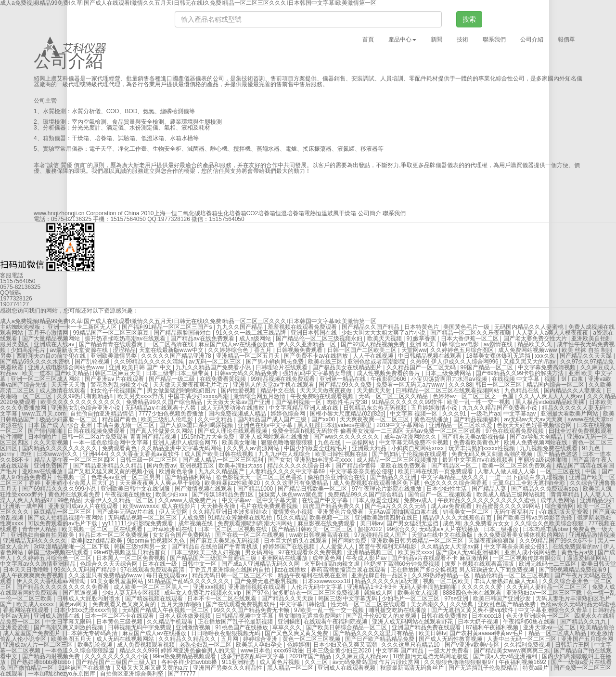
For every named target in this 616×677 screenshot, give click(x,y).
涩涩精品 (124, 350)
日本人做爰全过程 (377, 500)
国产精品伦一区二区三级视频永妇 (320, 338)
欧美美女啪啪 (240, 443)
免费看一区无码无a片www (411, 385)
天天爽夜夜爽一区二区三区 (375, 419)
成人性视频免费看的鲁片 (389, 373)
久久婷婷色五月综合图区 (463, 350)
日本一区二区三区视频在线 (233, 529)
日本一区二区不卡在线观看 (120, 616)
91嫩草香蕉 (422, 338)
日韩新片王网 (573, 645)
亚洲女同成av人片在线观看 (84, 506)
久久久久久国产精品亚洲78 (177, 356)
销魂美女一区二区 (467, 512)
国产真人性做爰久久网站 (162, 431)
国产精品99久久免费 (346, 385)
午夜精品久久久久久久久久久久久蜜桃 (487, 500)
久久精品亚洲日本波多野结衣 (231, 512)
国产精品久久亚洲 (394, 477)
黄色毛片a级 (578, 552)
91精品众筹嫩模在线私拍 (241, 518)
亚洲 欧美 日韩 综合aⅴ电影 (445, 344)
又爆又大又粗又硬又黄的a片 (153, 668)
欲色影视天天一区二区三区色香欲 (260, 477)
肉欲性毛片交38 (348, 402)
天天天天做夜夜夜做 (327, 391)
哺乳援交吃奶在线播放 (398, 610)
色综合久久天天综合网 (109, 564)
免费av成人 (419, 500)
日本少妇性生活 (447, 489)
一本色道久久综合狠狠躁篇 (81, 651)
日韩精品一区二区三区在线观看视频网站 (448, 391)
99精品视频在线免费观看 (284, 379)
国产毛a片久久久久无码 (396, 506)
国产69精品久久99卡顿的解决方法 (520, 373)
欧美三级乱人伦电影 (168, 419)
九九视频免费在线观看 (549, 448)
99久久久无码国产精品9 (85, 570)
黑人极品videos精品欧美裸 (551, 402)
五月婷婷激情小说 (435, 408)
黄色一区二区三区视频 (312, 639)
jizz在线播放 (291, 570)
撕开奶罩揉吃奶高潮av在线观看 (126, 338)
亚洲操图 (289, 622)
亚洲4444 (95, 454)
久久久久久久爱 (482, 587)
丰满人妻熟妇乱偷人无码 (507, 581)
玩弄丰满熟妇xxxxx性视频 (482, 448)
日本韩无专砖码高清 (92, 633)
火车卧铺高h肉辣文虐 (333, 564)
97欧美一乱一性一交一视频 (330, 610)
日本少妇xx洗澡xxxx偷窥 (86, 610)
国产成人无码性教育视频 (451, 639)
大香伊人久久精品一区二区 (120, 500)
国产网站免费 (350, 541)
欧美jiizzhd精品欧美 (97, 541)
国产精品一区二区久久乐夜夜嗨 (471, 333)
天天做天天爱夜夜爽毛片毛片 (191, 385)
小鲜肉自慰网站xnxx (418, 448)
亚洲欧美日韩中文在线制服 (136, 489)
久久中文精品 (216, 419)
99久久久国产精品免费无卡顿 (252, 610)
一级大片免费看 (449, 651)
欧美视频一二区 (330, 518)
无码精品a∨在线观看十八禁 (161, 408)
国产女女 (280, 460)
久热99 (419, 362)
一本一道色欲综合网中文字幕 (111, 443)
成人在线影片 (179, 506)
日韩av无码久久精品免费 (247, 373)
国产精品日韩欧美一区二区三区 (313, 529)
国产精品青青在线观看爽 (111, 344)
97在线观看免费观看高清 (153, 570)
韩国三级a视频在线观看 (59, 552)
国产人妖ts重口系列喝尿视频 (197, 425)
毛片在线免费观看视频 (270, 506)
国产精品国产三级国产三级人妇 (117, 662)
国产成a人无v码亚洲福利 (469, 552)
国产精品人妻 (490, 489)
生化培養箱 (232, 213)
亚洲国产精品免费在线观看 (427, 627)
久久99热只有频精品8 (85, 396)
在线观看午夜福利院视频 (336, 622)
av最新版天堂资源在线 (80, 350)
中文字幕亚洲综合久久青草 (554, 610)
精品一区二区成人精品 (558, 633)
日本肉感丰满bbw (546, 529)
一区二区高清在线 (171, 344)
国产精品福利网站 (189, 477)
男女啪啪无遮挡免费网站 (311, 616)
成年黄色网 (327, 558)
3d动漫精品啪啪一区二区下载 (72, 547)
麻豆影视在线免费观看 (327, 523)
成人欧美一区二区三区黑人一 (152, 587)
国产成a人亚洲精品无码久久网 (261, 564)
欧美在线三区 (326, 362)
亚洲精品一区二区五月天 (249, 356)
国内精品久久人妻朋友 (573, 391)
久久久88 (460, 385)
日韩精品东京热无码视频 (376, 408)
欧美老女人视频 (418, 593)
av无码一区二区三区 (216, 362)
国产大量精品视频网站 (52, 338)
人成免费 (193, 518)
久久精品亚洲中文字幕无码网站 (182, 448)
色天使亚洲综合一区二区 (539, 616)
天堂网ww (414, 350)
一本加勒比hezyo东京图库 (62, 674)
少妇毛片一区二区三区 (411, 599)
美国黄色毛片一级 (467, 327)
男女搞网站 (260, 552)
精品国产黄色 (120, 419)
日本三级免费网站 (449, 373)
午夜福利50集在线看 (530, 622)
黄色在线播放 (432, 419)
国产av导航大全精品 (537, 437)
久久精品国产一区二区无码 (422, 367)
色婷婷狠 (298, 645)
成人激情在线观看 (63, 391)
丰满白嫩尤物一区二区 (126, 425)
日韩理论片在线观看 (282, 367)
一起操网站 (361, 443)
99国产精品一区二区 (488, 367)
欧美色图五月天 (72, 639)
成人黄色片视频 (280, 662)
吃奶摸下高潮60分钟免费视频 (403, 564)
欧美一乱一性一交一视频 (480, 402)
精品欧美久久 (535, 344)
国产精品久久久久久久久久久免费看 (63, 587)
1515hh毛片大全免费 (208, 437)
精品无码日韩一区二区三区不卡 (233, 575)
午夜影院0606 (389, 379)
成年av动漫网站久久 (411, 437)
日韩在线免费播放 (445, 616)
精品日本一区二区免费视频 (114, 535)
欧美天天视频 (385, 338)
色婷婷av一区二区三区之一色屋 (474, 396)
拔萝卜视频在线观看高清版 (480, 564)
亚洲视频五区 (198, 466)
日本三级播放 (502, 529)
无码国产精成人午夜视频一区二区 (166, 610)
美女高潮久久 (429, 604)
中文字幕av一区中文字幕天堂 (260, 500)
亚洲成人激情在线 (58, 616)
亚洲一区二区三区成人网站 (46, 379)
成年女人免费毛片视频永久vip (203, 593)
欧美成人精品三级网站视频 (512, 495)
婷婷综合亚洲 (261, 639)
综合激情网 (559, 506)
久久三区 (317, 662)
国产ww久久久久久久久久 (347, 437)
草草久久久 (288, 627)
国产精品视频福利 (477, 419)
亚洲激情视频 (194, 627)
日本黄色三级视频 (120, 622)
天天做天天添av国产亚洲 (239, 402)
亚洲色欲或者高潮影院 (377, 362)
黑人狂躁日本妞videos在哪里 (335, 425)
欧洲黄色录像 (177, 471)
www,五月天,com (45, 414)
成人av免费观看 (452, 506)
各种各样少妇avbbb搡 (190, 662)
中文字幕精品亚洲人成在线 (304, 408)
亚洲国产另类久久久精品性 (228, 668)
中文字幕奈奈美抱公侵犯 (362, 471)
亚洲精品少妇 (597, 500)
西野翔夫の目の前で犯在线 (52, 356)
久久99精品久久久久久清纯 (150, 362)
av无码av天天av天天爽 (534, 419)
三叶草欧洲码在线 (171, 529)
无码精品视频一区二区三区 (143, 518)
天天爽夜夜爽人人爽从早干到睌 (160, 483)
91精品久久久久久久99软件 (408, 402)
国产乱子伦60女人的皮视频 (382, 616)
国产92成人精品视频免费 (374, 344)
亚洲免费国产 (52, 466)
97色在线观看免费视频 (516, 431)
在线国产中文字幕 (326, 500)
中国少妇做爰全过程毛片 (316, 448)
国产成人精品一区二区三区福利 (224, 460)
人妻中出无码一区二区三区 (522, 639)
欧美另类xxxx (415, 552)
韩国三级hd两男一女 (141, 547)
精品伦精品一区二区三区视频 (513, 575)
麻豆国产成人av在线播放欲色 (237, 344)
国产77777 (183, 674)
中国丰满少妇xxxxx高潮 (199, 396)
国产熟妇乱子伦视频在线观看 (410, 454)
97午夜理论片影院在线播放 (388, 489)
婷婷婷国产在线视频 (289, 547)
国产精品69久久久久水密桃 (36, 362)
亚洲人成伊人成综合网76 (186, 443)
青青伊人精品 (40, 529)
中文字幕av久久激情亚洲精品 (38, 564)
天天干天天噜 (69, 385)
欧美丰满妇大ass (241, 466)
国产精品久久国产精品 (371, 327)
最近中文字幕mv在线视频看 (479, 460)
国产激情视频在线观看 (204, 489)
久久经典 (462, 604)
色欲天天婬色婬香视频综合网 (535, 425)
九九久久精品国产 (222, 471)
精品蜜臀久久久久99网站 (509, 506)
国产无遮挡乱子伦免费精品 (484, 668)
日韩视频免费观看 (300, 350)
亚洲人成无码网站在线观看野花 (413, 622)
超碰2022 (371, 529)
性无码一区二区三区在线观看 (369, 604)
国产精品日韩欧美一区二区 (313, 489)
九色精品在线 (522, 391)
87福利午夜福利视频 (493, 627)
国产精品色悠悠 (558, 454)
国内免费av (161, 466)
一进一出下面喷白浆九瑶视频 (527, 477)
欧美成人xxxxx (36, 604)
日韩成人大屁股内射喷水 (89, 599)
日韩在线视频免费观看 (97, 431)
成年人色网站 (558, 500)
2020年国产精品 (311, 656)
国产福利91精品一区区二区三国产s (168, 327)
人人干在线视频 (374, 356)
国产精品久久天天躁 (586, 356)
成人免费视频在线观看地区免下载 (377, 483)
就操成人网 (379, 593)
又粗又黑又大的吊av (530, 362)
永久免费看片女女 (487, 523)
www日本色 (256, 651)
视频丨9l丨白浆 (565, 379)
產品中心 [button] (402, 39)
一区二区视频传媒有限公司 (528, 558)
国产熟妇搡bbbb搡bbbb (42, 662)
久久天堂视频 (52, 443)
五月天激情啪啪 (182, 604)
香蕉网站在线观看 (27, 610)
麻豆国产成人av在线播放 (155, 633)
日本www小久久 (58, 454)
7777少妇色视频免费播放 (172, 414)
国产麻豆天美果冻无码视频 (225, 541)
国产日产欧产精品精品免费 (380, 639)
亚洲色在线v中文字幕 (266, 425)
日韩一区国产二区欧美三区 (363, 350)
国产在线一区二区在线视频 (250, 535)
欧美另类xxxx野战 (141, 396)
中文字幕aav (520, 414)
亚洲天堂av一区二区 (550, 627)
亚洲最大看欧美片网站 (570, 414)
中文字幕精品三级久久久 (454, 477)
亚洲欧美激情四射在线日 (387, 518)
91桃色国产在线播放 (242, 627)
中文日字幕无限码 (69, 622)
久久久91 (455, 414)
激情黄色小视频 (293, 512)
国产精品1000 (256, 489)
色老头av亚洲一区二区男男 (127, 477)
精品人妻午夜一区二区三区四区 (75, 460)
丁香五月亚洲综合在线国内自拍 (230, 570)
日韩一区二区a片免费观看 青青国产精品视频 (120, 437)
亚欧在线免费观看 (404, 466)
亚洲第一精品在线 (343, 379)
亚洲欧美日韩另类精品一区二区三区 (418, 541)
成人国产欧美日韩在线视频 (220, 454)
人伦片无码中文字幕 (317, 587)
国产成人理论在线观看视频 (233, 431)
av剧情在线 (499, 344)
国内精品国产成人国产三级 (273, 419)
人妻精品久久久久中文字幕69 (288, 471)
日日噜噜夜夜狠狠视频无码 (226, 633)
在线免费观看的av (577, 547)
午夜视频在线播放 (129, 495)
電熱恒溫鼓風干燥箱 (330, 213)
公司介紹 (532, 39)
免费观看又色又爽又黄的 (125, 604)
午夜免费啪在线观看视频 (323, 396)
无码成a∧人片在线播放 (450, 529)
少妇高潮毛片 (29, 350)
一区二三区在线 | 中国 (569, 471)
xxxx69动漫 (288, 651)
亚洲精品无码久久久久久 (35, 541)
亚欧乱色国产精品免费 (507, 604)
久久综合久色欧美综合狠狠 (550, 523)
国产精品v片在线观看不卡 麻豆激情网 (441, 558)
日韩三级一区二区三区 (149, 460)
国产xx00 (324, 419)
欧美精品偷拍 (597, 627)
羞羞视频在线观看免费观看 (303, 327)
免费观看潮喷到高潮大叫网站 (256, 523)
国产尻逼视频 (81, 593)
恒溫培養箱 (290, 213)
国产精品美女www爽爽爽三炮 (512, 651)
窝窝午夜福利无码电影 (388, 547)
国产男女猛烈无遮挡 (413, 523)
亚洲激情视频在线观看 (258, 587)
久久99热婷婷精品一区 (442, 575)
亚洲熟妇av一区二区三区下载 (545, 593)
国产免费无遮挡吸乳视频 (267, 581)
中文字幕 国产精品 (401, 651)
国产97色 (258, 593)
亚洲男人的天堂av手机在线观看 (274, 385)
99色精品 (69, 500)
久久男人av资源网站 (254, 448)
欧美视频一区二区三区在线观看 (103, 529)
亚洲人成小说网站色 (531, 552)
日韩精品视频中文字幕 (245, 616)
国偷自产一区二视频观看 (441, 495)
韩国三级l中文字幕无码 (348, 599)
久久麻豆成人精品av (362, 656)
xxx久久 (546, 356)
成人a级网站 (256, 338)
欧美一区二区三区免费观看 (518, 466)
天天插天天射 (375, 391)
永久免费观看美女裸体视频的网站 (521, 535)
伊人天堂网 (174, 512)
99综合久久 (401, 529)
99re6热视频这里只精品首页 (130, 552)
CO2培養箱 (261, 213)
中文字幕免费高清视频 (547, 367)
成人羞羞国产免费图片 (32, 633)
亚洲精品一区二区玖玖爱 (461, 425)
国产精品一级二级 (173, 379)
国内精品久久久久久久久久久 (60, 448)
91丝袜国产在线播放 (85, 668)
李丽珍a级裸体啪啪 (543, 460)
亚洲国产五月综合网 (587, 639)
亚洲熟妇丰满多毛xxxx (324, 460)
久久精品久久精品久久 (188, 639)
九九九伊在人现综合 (285, 454)
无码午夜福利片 (515, 512)
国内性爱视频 (239, 391)
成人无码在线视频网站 (126, 639)
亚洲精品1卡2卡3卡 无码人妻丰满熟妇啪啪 (403, 587)
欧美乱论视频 (96, 645)
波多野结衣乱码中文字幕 (253, 656)
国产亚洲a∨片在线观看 (115, 379)
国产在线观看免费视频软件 (241, 604)
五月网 (230, 639)
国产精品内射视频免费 (52, 656)
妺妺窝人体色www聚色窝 (291, 495)
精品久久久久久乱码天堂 (387, 581)
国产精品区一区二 (455, 466)
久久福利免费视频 (528, 645)
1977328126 (174, 219)
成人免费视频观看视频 (147, 645)
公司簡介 (370, 213)
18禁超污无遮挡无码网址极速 (431, 656)
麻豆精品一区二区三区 (63, 512)
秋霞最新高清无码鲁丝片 (413, 668)
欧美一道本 (37, 373)
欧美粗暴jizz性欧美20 (233, 483)
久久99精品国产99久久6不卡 (557, 541)
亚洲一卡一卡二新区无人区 (83, 327)
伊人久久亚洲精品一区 (308, 344)
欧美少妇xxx (172, 495)
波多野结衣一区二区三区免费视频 (316, 593)
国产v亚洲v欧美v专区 (473, 645)
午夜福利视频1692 (523, 662)
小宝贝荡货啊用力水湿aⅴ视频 (450, 379)
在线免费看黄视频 (224, 379)
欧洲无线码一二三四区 (548, 564)
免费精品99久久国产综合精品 (165, 402)
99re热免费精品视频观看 (185, 656)
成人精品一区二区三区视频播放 (398, 460)
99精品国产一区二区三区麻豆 (112, 333)
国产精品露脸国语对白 (183, 333)
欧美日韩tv (432, 633)
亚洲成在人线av (55, 344)
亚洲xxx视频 (209, 587)
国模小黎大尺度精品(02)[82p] (348, 414)
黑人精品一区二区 (291, 668)
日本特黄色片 (422, 327)
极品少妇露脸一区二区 (69, 419)
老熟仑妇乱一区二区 (206, 645)
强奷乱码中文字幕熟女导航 (318, 373)
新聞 (436, 39)
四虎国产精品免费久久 (332, 506)
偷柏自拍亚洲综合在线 (337, 477)
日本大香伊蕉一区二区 (470, 338)
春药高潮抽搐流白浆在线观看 (349, 570)
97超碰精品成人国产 (381, 535)
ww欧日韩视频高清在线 (320, 535)
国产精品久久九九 (584, 622)
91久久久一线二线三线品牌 (252, 333)
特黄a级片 (537, 668)
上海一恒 (166, 213)
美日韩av (372, 523)
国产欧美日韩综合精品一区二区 (347, 627)
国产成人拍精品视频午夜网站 (66, 518)
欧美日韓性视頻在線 (342, 454)
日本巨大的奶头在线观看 (296, 541)
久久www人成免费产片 (188, 500)
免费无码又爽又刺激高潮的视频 (493, 454)
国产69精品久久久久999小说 (60, 489)
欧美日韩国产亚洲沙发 (503, 599)
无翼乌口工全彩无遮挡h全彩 (529, 483)
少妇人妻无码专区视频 (132, 593)
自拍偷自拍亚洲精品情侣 (103, 414)
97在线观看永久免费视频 (311, 552)
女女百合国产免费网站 (182, 535)
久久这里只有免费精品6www (106, 575)
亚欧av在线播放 (43, 471)
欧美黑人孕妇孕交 (260, 645)
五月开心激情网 (49, 333)
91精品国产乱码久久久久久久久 (189, 581)
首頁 (368, 39)
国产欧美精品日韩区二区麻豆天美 (98, 373)
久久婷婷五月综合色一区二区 (55, 558)
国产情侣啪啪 (46, 431)
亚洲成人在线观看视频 (347, 668)
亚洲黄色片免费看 (341, 512)
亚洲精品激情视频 (592, 535)
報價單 (566, 39)
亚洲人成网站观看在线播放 (275, 437)
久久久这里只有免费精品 (297, 483)
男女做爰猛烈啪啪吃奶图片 (182, 391)
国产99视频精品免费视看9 (573, 570)
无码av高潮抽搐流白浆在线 (404, 512)
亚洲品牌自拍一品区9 (380, 575)
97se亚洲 (457, 599)
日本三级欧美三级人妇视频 (206, 552)
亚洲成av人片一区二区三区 (38, 645)
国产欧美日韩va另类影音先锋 (535, 518)
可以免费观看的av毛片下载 (64, 523)
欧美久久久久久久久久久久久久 (82, 402)
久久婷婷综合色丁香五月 (240, 350)
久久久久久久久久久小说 (117, 656)
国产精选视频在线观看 (155, 599)
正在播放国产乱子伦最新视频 (236, 622)
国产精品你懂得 (356, 466)
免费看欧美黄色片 (477, 443)
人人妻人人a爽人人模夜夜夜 (553, 333)
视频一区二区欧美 (447, 581)
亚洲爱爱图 (15, 627)
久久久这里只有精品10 (411, 645)
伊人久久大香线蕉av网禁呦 (52, 581)
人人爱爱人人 (338, 547)
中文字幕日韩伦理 (303, 604)
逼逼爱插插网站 (588, 558)
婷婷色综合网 (289, 414)
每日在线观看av (167, 575)
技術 (462, 39)
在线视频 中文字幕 (517, 379)
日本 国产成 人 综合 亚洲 (61, 425)
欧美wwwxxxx (141, 506)
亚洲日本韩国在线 (314, 333)
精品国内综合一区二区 (556, 385)
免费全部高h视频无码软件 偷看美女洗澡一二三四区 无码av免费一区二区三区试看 (377, 431)
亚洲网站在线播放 (285, 558)
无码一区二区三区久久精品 (394, 396)
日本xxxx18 (487, 616)
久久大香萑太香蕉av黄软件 (146, 454)
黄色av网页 (74, 604)
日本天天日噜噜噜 (27, 570)
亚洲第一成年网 (24, 506)
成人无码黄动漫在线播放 (233, 408)
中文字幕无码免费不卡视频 (415, 443)
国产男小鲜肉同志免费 (276, 362)
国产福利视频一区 (299, 402)
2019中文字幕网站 (401, 425)
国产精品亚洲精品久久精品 (109, 466)
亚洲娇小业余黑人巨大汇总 (81, 483)
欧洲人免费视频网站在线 (536, 443)
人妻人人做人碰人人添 (507, 471)
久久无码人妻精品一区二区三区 (547, 587)
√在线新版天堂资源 (564, 512)
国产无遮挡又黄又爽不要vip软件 (473, 610)
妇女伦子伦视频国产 (117, 391)
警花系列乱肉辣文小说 (120, 385)
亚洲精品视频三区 (371, 552)
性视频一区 (72, 477)
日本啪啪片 (43, 437)
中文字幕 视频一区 (415, 414)
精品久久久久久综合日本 (300, 466)
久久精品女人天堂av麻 (451, 547)
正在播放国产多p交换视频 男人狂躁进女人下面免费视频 (463, 570)
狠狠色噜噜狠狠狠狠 (288, 443)
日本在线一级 (160, 564)
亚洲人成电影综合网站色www (67, 367)
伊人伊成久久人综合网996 (466, 362)
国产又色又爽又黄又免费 (297, 633)
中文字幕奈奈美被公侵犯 (517, 547)
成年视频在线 (196, 523)
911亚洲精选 (239, 662)
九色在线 (330, 443)
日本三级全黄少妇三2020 (339, 651)
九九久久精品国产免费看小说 (214, 367)
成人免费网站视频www (528, 350)
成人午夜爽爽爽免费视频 (32, 575)
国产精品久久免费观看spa (545, 489)
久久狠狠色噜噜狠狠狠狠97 (460, 662)
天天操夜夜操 (219, 506)
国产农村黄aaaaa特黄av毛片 (487, 633)
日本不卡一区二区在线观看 (223, 599)
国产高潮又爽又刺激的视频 (69, 627)
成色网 (451, 523)
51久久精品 (291, 518)
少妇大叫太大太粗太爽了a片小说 (384, 333)
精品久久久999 (139, 651)
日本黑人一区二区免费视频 (132, 558)
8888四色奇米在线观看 (473, 593)
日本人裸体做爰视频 (186, 616)
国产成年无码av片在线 (126, 512)
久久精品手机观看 (171, 622)
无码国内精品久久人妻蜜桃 (530, 327)
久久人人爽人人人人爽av (551, 396)
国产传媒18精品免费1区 (224, 495)
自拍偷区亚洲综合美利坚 (133, 674)
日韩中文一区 (200, 564)
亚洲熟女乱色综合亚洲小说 (86, 408)
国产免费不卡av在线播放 (317, 356)
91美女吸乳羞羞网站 (118, 581)
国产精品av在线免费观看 (203, 338)
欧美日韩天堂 (599, 564)
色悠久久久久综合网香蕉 (456, 483)
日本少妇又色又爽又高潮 (346, 645)
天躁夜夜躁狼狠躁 (492, 541)
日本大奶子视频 (479, 622)
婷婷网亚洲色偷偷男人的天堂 (199, 651)
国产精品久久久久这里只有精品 (374, 633)
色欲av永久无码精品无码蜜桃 (578, 604)
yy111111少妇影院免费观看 (138, 523)
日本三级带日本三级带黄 (178, 373)
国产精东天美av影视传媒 (474, 437)
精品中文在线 (278, 391)
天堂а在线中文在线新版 (443, 535)
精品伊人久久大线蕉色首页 (458, 518)
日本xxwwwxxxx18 (327, 581)
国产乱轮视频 (93, 362)
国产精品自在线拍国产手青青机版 (215, 547)
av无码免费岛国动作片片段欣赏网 (377, 662)
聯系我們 (494, 39)
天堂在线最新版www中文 (172, 350)
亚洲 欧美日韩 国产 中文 (141, 367)
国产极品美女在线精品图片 (348, 367)
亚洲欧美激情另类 (114, 356)
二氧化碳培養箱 (197, 213)
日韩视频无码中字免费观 (140, 627)
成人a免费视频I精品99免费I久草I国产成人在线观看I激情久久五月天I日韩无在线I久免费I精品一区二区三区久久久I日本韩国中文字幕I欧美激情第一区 (188, 321)
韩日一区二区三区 (499, 385)
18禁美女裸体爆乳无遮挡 (499, 356)
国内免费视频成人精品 (238, 414)
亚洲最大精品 (370, 448)
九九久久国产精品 (240, 327)
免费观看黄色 (120, 448)
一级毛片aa (485, 414)
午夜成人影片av (367, 558)
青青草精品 (566, 495)
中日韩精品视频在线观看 (430, 356)
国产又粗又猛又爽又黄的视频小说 (111, 471)
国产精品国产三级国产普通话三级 (214, 558)
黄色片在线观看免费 (75, 495)
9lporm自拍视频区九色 (156, 541)
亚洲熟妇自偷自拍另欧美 (43, 535)
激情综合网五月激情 (260, 396)
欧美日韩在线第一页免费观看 (436, 471)
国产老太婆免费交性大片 (536, 338)
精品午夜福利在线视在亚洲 (313, 575)
